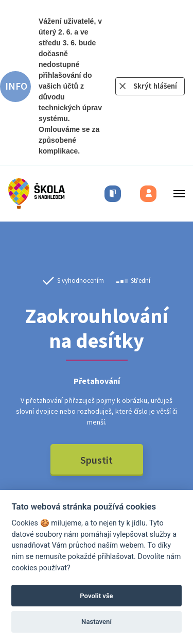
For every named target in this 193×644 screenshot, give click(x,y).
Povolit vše (96, 596)
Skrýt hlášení (155, 86)
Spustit (97, 460)
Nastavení (97, 622)
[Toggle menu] (176, 193)
